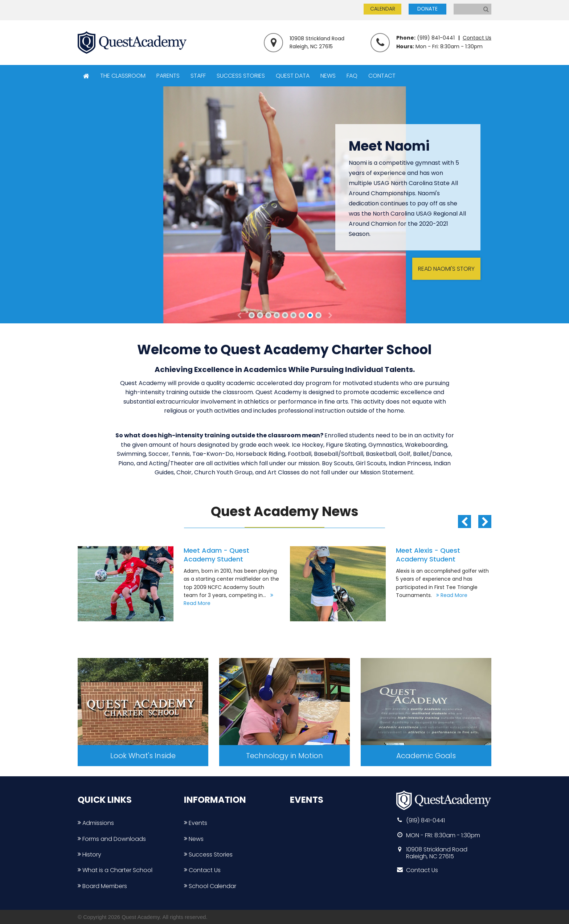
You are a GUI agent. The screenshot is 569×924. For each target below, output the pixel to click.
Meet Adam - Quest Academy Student (216, 555)
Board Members (102, 886)
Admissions (96, 823)
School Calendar (210, 886)
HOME (86, 76)
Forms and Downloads (112, 839)
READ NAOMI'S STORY (446, 269)
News (194, 839)
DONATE (427, 9)
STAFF (198, 76)
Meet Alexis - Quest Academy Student (428, 555)
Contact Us (477, 38)
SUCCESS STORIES (241, 76)
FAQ (352, 76)
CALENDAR (383, 9)
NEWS (328, 76)
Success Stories (208, 855)
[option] (178, 584)
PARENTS (168, 76)
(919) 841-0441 (436, 38)
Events (196, 823)
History (89, 855)
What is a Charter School (115, 870)
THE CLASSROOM (123, 76)
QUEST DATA (293, 76)
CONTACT (382, 76)
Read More (450, 595)
